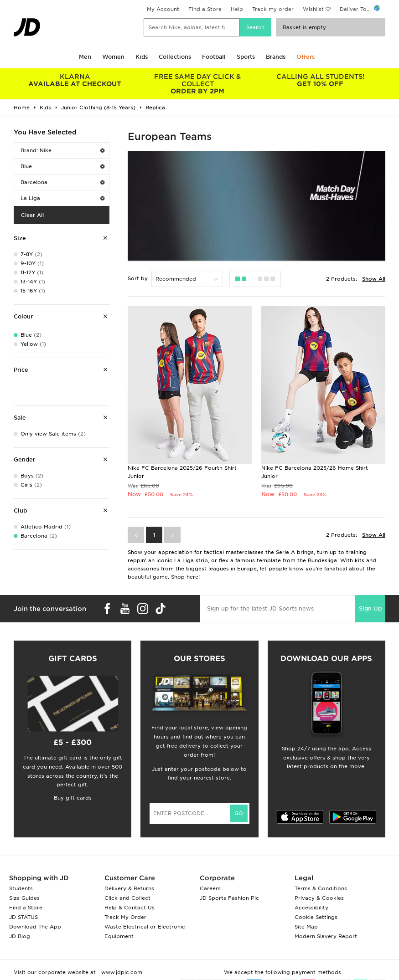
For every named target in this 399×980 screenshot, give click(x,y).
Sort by (138, 278)
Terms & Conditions (321, 888)
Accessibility (311, 908)
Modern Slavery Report (326, 936)
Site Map (306, 927)
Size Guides (24, 898)
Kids (142, 57)
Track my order (273, 9)
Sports (246, 57)
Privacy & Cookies (319, 898)
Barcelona (62, 182)
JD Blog (20, 936)
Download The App (35, 927)
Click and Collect (127, 898)
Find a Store (205, 9)
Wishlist (313, 9)
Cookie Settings (316, 917)
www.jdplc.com (121, 972)
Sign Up (370, 608)
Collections (175, 57)
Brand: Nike (62, 150)
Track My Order (125, 917)
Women (113, 57)
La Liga (62, 198)
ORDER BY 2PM (198, 84)
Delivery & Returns (129, 888)
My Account (163, 9)
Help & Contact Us (130, 908)
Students (21, 888)
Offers (306, 57)
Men (85, 57)
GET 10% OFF (320, 80)
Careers (210, 888)
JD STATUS (23, 917)
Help (237, 9)
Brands (276, 57)
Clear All (32, 215)
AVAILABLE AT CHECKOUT (75, 80)
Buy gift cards (73, 798)
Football (214, 57)
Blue (62, 166)
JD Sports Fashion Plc (229, 898)
